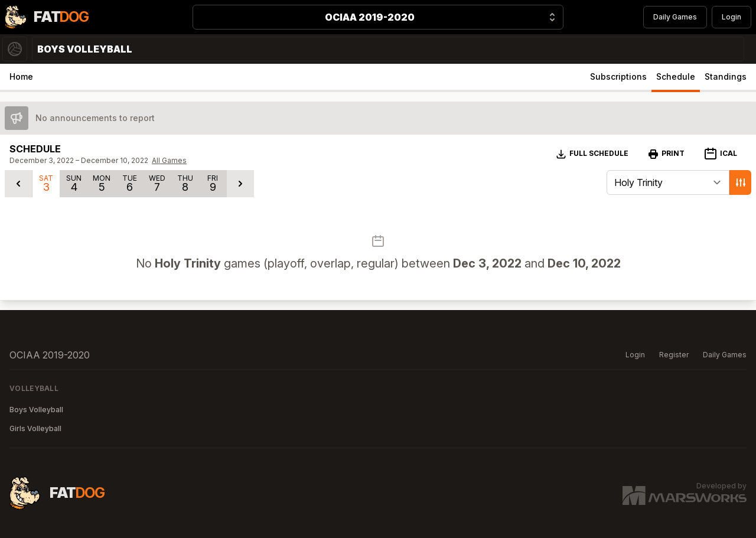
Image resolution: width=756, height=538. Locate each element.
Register (674, 355)
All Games (169, 160)
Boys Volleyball (36, 410)
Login (731, 17)
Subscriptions (618, 76)
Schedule (676, 76)
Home (21, 76)
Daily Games (675, 17)
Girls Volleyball (35, 428)
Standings (726, 76)
